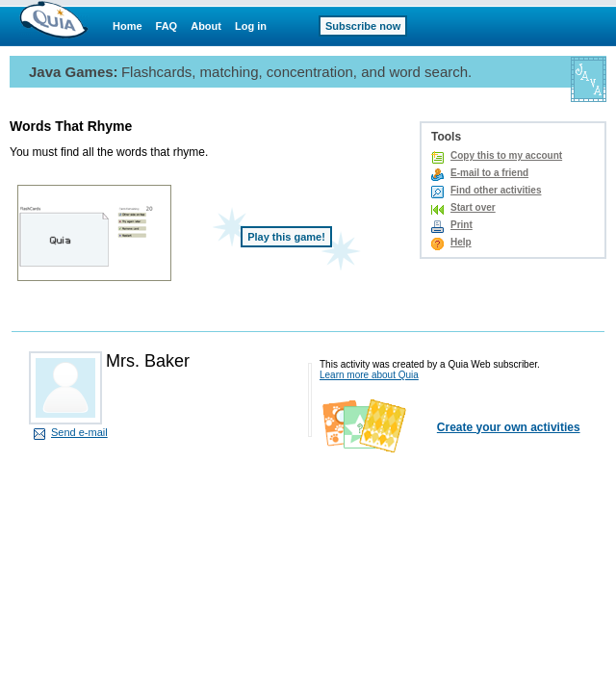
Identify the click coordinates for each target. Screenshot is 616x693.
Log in (251, 26)
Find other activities (496, 190)
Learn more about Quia (369, 375)
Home (128, 26)
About (206, 26)
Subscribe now (363, 26)
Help (461, 242)
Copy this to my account (506, 155)
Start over (473, 207)
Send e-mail (79, 432)
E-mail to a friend (489, 173)
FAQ (167, 26)
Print (462, 225)
